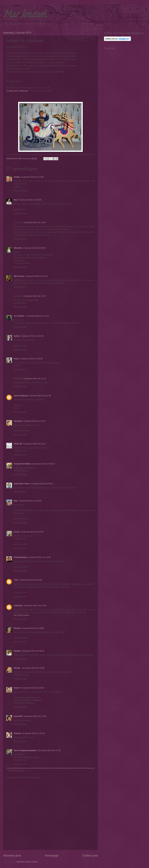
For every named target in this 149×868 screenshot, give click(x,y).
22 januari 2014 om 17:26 (49, 750)
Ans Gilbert (19, 316)
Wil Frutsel (19, 276)
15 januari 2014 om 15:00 (33, 688)
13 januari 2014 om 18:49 (32, 336)
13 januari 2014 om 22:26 (34, 421)
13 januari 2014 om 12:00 (32, 177)
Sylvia (17, 336)
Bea (16, 200)
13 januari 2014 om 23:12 (35, 444)
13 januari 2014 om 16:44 (36, 276)
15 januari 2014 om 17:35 (35, 716)
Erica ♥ (17, 688)
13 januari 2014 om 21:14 (35, 378)
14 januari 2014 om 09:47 (42, 484)
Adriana (18, 733)
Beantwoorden (20, 191)
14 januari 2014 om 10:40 (30, 501)
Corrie (17, 532)
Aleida (17, 177)
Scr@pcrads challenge (17, 91)
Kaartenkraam (20, 557)
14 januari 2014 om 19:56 (33, 628)
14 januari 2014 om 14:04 (39, 557)
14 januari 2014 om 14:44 (31, 580)
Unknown (18, 606)
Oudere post (90, 856)
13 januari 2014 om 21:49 (40, 396)
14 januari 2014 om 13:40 (32, 532)
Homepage (52, 856)
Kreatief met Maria (23, 464)
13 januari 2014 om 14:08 (30, 200)
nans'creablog (21, 396)
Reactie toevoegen (16, 771)
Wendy (17, 668)
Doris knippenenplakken (25, 750)
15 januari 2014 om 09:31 (33, 651)
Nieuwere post (12, 856)
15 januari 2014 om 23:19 (34, 733)
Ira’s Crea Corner (21, 615)
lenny (16, 359)
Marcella (18, 248)
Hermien (18, 421)
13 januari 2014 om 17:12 (37, 316)
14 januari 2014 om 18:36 (35, 606)
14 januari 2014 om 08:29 (43, 464)
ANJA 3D (18, 444)
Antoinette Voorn (22, 484)
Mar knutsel (25, 15)
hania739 (18, 716)
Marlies (17, 651)
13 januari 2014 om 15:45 (34, 248)
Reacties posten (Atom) (27, 862)
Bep (16, 501)
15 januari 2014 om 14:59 (33, 668)
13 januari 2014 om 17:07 (35, 296)
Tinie (16, 580)
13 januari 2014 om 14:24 (35, 222)
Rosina (17, 628)
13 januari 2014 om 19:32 (31, 359)
